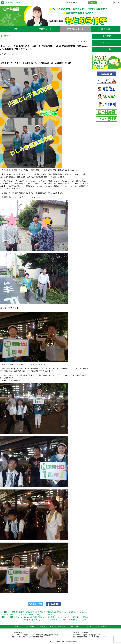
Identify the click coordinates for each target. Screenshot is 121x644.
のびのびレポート (75, 29)
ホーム (17, 627)
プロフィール (45, 29)
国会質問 (105, 29)
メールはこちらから (11, 2)
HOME (15, 29)
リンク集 (107, 49)
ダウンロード (107, 43)
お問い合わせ (101, 627)
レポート (14, 54)
